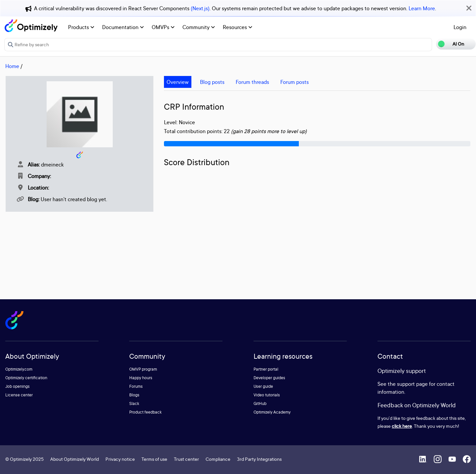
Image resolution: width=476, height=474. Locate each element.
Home (12, 66)
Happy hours (141, 378)
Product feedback (145, 412)
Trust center (186, 459)
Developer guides (269, 378)
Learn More (422, 8)
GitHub (260, 403)
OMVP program (143, 369)
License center (19, 395)
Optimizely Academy (272, 412)
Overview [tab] (178, 82)
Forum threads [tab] (252, 82)
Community (199, 27)
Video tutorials (267, 395)
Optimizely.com (19, 369)
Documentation (123, 27)
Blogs (134, 395)
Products (81, 27)
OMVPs (163, 27)
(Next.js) (200, 8)
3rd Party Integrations (259, 459)
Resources (238, 27)
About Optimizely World (75, 459)
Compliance (218, 459)
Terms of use (154, 459)
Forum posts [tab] (295, 82)
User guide (263, 386)
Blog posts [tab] (212, 82)
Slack (134, 403)
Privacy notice (120, 459)
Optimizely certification (26, 378)
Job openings (18, 386)
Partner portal (266, 369)
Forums (136, 386)
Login (460, 27)
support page (412, 384)
